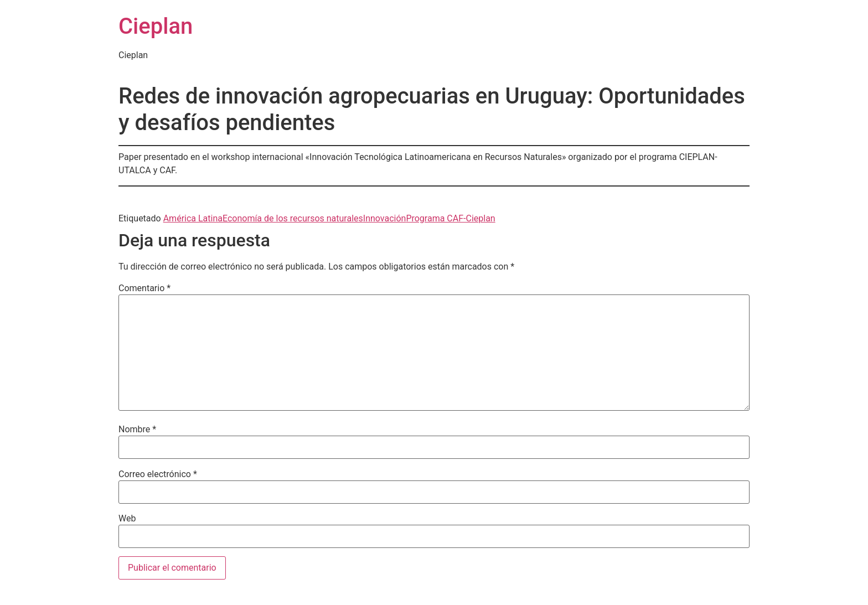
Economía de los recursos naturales (293, 218)
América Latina (193, 218)
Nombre (137, 430)
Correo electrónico (158, 474)
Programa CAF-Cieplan (450, 218)
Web (127, 519)
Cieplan (156, 26)
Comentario (144, 288)
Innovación (385, 218)
